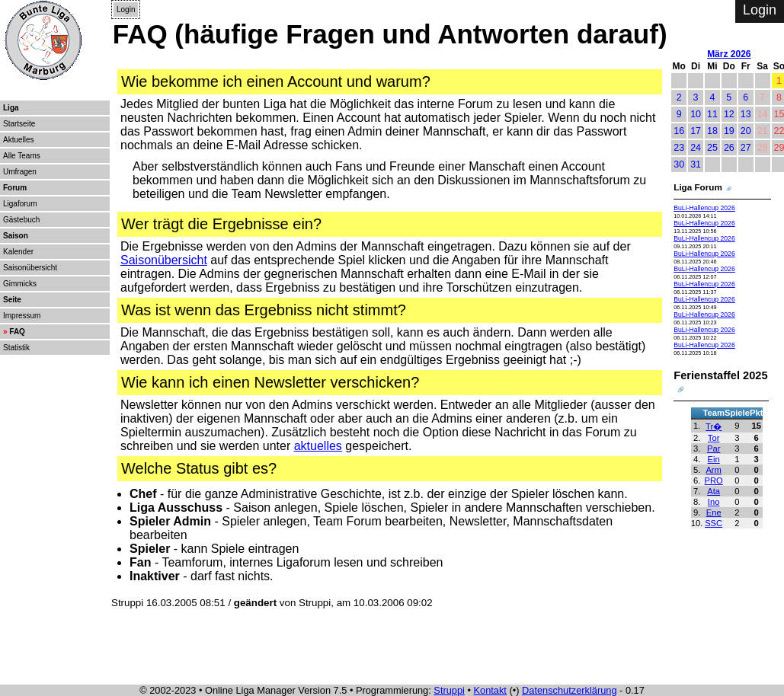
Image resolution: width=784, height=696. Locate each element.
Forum (15, 188)
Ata (714, 491)
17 (696, 131)
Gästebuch (21, 220)
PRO (714, 480)
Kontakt (490, 690)
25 (712, 148)
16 (679, 131)
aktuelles (318, 446)
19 (729, 131)
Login (126, 10)
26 (729, 148)
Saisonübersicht (30, 268)
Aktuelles (19, 140)
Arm (714, 470)
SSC (714, 523)
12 (729, 114)
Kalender (18, 252)
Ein (714, 459)
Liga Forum (698, 187)
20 (746, 131)
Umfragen (20, 172)
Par (714, 449)
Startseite (19, 124)
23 (679, 148)
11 (712, 114)
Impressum (22, 316)
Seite (12, 300)
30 (679, 164)
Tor (714, 438)
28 (763, 148)
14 (763, 114)
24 (696, 148)
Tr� (714, 426)
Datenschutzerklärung (569, 690)
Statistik (16, 348)
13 (746, 114)
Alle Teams (22, 156)
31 (696, 164)
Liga (11, 108)
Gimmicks (20, 284)
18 (712, 131)
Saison (16, 236)
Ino (714, 502)
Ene (714, 512)
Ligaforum (20, 204)
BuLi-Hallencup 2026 (704, 208)
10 (696, 114)
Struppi (449, 690)
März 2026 (729, 54)
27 (746, 148)
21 (763, 131)
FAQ (17, 332)
